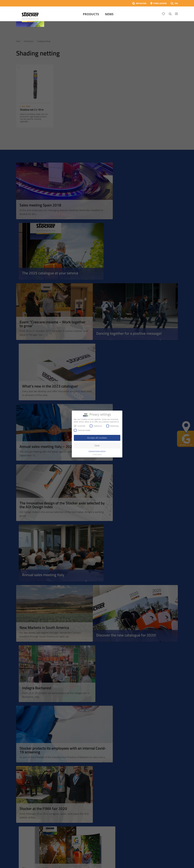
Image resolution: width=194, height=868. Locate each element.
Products (91, 14)
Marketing (112, 426)
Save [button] (97, 445)
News (109, 14)
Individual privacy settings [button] (97, 451)
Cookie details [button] (97, 454)
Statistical (96, 426)
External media (82, 430)
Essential (79, 426)
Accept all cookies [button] (97, 438)
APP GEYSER (141, 3)
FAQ (176, 3)
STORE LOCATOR (160, 3)
